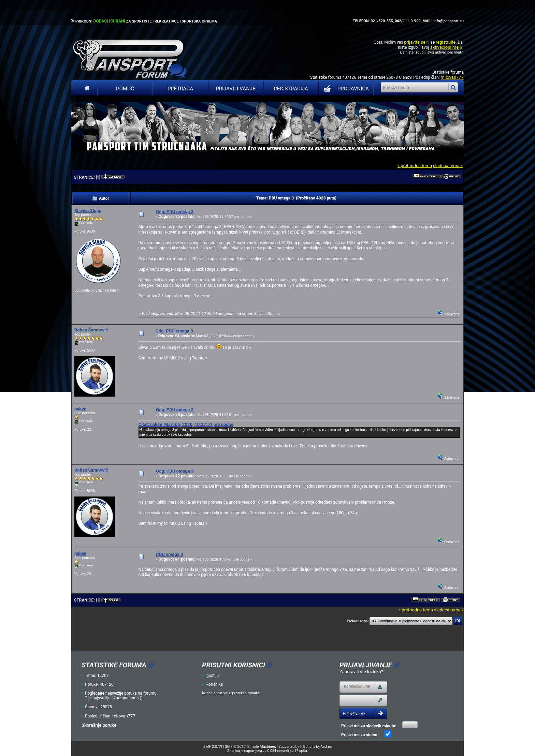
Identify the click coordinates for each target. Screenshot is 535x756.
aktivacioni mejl (445, 47)
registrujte (446, 42)
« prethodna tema (415, 166)
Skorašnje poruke (99, 725)
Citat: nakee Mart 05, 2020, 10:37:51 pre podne (186, 424)
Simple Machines (262, 747)
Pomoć (125, 89)
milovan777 (452, 77)
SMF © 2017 (235, 747)
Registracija (291, 89)
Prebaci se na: (358, 621)
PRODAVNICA (345, 89)
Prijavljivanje (235, 89)
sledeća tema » (448, 166)
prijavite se (415, 42)
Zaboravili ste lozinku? (361, 672)
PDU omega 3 (169, 554)
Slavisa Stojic (88, 211)
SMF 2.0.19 (213, 747)
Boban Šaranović (91, 330)
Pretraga (180, 89)
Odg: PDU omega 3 (175, 212)
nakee (80, 409)
